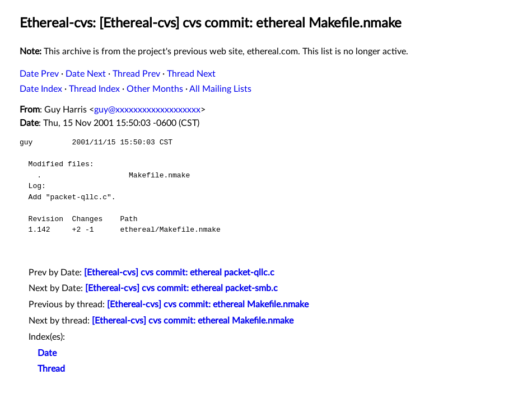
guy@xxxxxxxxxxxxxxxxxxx (147, 110)
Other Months (155, 89)
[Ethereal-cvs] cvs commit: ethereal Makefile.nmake (208, 304)
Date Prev (39, 74)
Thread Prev (136, 74)
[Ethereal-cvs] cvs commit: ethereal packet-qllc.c (179, 273)
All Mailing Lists (220, 89)
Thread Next (191, 74)
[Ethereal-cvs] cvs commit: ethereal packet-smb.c (181, 288)
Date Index (41, 89)
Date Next (86, 74)
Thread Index (94, 89)
